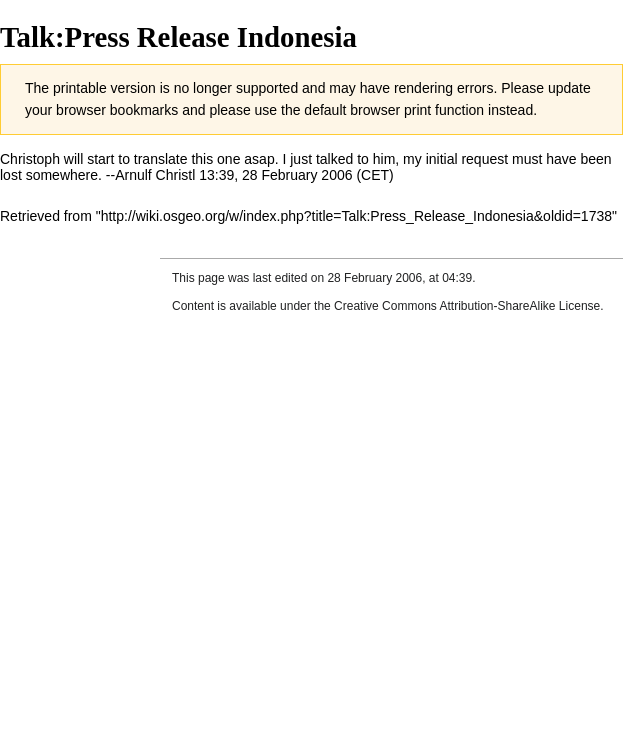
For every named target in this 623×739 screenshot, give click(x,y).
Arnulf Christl (155, 175)
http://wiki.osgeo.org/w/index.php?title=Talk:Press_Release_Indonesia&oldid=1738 (356, 216)
